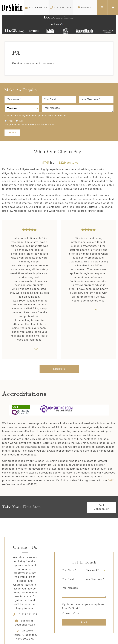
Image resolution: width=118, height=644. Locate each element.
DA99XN (85, 7)
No (21, 121)
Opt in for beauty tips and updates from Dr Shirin (35, 116)
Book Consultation (102, 507)
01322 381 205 (61, 7)
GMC (111, 480)
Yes (11, 121)
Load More (59, 369)
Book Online (36, 7)
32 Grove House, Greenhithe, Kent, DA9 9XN (25, 635)
